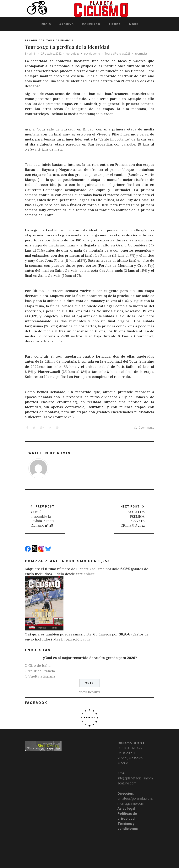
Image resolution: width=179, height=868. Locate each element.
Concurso (91, 24)
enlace (89, 574)
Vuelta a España (42, 676)
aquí (86, 639)
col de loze (73, 54)
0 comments (144, 428)
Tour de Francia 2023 (117, 54)
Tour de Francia (60, 41)
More (134, 24)
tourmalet (141, 54)
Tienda (115, 24)
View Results (90, 692)
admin (32, 54)
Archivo (67, 24)
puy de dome (92, 54)
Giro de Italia (39, 665)
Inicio (46, 24)
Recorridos (35, 41)
